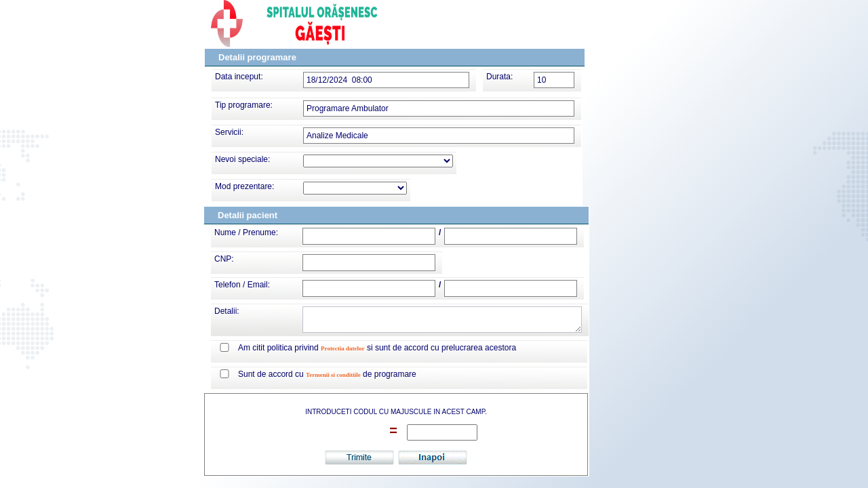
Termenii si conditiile (333, 375)
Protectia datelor (343, 348)
